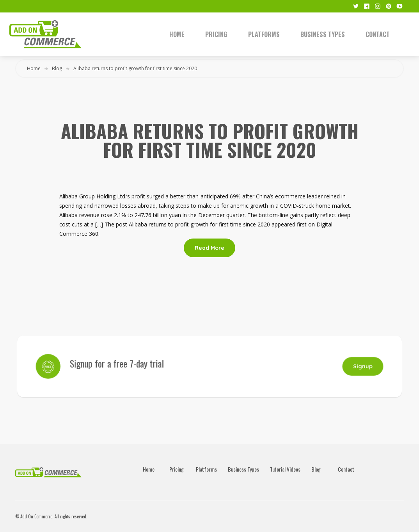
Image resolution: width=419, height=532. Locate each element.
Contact (378, 34)
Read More (209, 248)
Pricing (216, 34)
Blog (57, 69)
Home (177, 34)
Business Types (323, 34)
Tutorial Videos (285, 469)
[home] (79, 34)
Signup (357, 366)
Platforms (264, 34)
